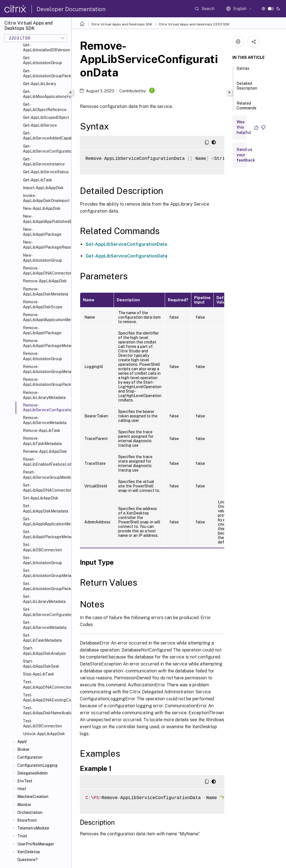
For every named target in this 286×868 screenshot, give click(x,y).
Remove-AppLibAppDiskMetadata (46, 292)
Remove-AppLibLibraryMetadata (44, 395)
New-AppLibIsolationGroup (42, 258)
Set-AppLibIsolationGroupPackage (46, 586)
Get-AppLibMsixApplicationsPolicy (46, 94)
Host (22, 789)
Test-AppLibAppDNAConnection (46, 684)
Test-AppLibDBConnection (42, 723)
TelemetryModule (33, 828)
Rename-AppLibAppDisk (45, 451)
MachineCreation (33, 797)
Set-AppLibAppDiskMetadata (46, 508)
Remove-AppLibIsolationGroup (42, 356)
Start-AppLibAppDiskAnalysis (44, 651)
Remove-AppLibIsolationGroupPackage (46, 382)
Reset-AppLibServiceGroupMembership (46, 475)
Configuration (30, 757)
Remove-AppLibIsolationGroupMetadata (46, 369)
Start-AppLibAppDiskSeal (41, 664)
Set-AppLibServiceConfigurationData (46, 612)
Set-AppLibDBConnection (42, 547)
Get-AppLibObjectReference (45, 107)
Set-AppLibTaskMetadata (42, 638)
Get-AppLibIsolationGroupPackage (46, 73)
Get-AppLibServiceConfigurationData (46, 149)
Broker (23, 749)
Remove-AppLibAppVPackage (42, 330)
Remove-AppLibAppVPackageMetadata (46, 343)
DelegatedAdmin (33, 773)
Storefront (27, 820)
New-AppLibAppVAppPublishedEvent (46, 219)
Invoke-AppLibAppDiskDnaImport (46, 198)
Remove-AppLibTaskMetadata (42, 441)
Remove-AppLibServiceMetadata (45, 420)
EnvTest (25, 781)
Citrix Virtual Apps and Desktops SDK (122, 24)
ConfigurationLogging (37, 765)
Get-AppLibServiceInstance (44, 162)
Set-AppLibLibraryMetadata (44, 599)
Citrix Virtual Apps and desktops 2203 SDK (194, 24)
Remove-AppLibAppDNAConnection (46, 271)
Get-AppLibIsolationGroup (42, 60)
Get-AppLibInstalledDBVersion (46, 47)
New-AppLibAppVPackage (42, 232)
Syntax (243, 71)
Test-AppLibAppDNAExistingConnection (46, 698)
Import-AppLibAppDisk (43, 188)
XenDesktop (29, 852)
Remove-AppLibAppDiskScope (43, 304)
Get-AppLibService (40, 125)
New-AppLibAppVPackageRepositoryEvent (46, 245)
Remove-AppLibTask (42, 431)
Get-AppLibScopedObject (46, 117)
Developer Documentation (71, 9)
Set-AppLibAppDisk (41, 498)
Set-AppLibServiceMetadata (45, 625)
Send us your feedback (246, 155)
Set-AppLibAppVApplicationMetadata (46, 521)
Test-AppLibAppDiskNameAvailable (46, 710)
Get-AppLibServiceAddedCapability (46, 136)
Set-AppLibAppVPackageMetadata (46, 534)
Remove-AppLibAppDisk (45, 281)
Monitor (24, 805)
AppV (22, 742)
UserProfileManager (36, 844)
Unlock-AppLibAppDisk (44, 734)
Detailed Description (247, 88)
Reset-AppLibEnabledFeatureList (46, 462)
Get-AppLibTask (38, 180)
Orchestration (30, 812)
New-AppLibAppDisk (42, 208)
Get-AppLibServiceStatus (46, 172)
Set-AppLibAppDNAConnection (46, 488)
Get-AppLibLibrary (40, 84)
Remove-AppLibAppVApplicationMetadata (46, 317)
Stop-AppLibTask (39, 674)
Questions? (28, 860)
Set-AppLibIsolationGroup (42, 560)
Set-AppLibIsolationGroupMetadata (46, 573)
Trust (22, 836)
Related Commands (246, 108)
